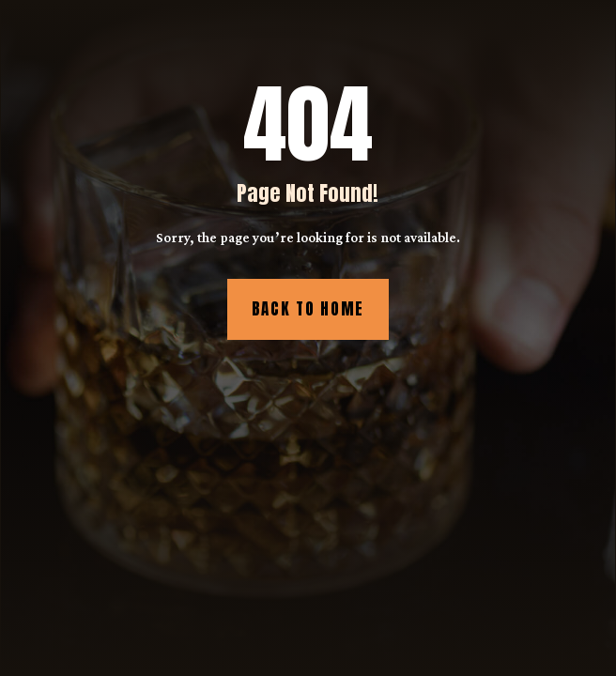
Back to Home (308, 309)
